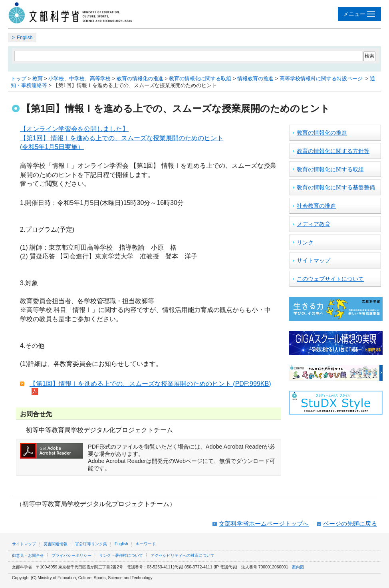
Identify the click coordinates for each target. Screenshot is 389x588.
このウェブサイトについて (330, 279)
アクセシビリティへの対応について (183, 555)
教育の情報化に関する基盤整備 (336, 187)
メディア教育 (314, 224)
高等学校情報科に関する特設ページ (322, 78)
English (25, 38)
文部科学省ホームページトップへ (264, 523)
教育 (38, 78)
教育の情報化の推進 (140, 78)
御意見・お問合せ (28, 555)
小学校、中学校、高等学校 (79, 78)
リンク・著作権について (121, 555)
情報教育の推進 (255, 78)
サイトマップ (314, 260)
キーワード (146, 544)
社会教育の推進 (316, 206)
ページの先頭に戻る (350, 523)
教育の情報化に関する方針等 (333, 151)
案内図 (298, 567)
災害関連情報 (56, 544)
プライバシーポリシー (71, 555)
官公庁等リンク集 (91, 544)
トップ (19, 78)
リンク (305, 242)
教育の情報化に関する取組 (200, 78)
